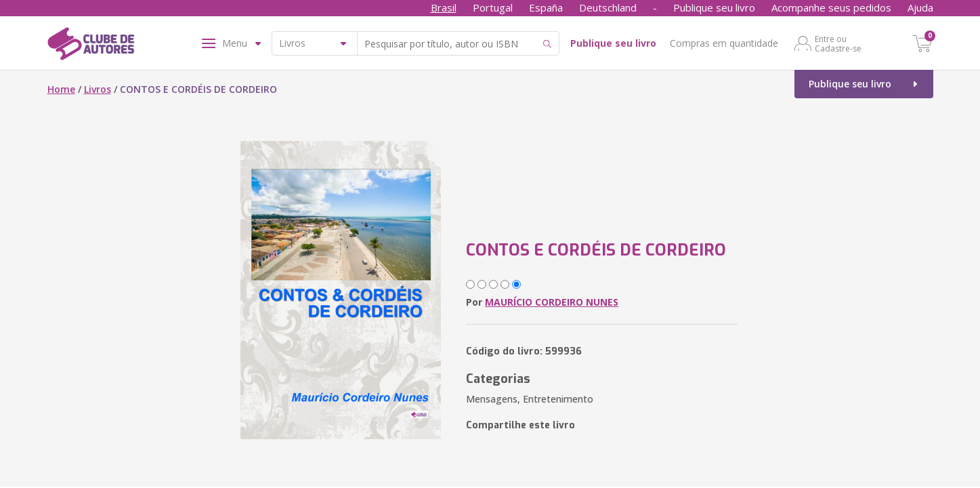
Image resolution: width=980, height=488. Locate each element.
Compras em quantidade (724, 43)
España (546, 7)
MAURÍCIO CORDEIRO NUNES (552, 302)
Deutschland (608, 7)
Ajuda (920, 7)
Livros (98, 89)
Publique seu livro (714, 7)
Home (61, 89)
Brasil (444, 7)
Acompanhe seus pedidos (831, 7)
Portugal (493, 7)
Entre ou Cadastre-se (838, 43)
